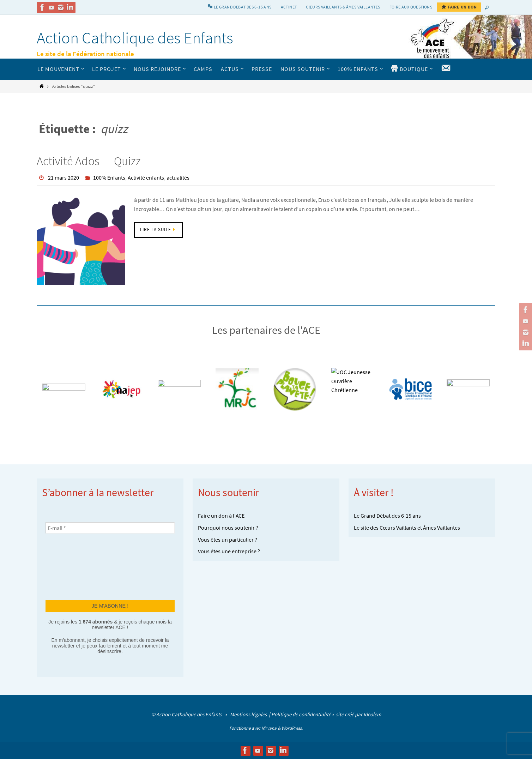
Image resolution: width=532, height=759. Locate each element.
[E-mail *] (110, 528)
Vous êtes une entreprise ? (229, 551)
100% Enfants (109, 177)
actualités (178, 177)
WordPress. (292, 728)
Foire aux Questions (411, 7)
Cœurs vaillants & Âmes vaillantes (343, 7)
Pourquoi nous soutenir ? (228, 527)
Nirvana (269, 728)
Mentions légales (249, 714)
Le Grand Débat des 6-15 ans (387, 515)
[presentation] (74, 566)
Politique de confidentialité (301, 714)
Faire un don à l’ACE (221, 515)
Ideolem (372, 714)
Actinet (289, 7)
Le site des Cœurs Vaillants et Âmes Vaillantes (407, 527)
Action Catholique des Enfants (135, 38)
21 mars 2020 (64, 177)
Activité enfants (146, 177)
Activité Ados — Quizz (89, 161)
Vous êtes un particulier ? (228, 539)
